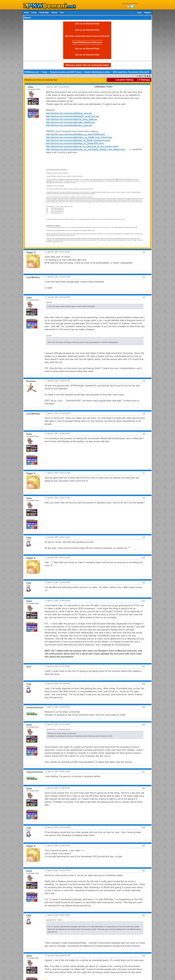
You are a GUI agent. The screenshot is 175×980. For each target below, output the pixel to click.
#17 (143, 771)
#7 (144, 473)
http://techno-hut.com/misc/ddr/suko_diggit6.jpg (70, 122)
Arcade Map (44, 13)
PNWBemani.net (32, 72)
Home (26, 13)
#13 (143, 666)
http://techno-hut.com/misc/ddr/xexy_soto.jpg (69, 125)
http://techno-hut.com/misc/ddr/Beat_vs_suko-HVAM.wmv (76, 134)
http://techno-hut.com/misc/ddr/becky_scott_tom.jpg (73, 116)
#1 (144, 252)
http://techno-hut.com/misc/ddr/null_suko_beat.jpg (72, 119)
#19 (143, 827)
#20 (143, 846)
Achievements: (32, 108)
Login (139, 13)
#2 (144, 277)
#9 (144, 537)
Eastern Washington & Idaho (97, 72)
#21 (143, 870)
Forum (34, 13)
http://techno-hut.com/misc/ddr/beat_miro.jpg (69, 113)
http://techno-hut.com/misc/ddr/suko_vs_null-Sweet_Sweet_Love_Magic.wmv (86, 149)
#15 (143, 707)
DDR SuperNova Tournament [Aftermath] (131, 72)
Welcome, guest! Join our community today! (87, 65)
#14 (143, 684)
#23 (143, 955)
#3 (144, 297)
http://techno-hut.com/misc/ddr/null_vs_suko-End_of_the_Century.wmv (82, 146)
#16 (143, 724)
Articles (54, 13)
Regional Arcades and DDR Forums (66, 72)
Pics (62, 13)
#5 (144, 413)
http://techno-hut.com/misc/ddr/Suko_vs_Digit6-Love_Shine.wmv (79, 137)
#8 (144, 498)
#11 (143, 582)
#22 (143, 915)
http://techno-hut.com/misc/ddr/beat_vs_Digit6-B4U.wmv (75, 143)
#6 (144, 433)
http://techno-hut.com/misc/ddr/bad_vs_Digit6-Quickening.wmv (78, 140)
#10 (143, 557)
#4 (144, 381)
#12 (143, 601)
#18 (143, 788)
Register (148, 13)
